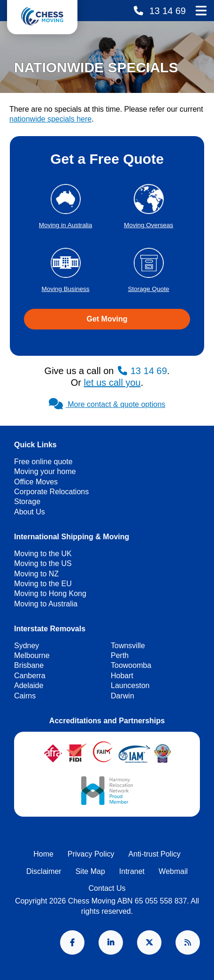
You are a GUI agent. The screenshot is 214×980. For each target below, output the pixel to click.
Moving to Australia (46, 604)
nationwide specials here (50, 119)
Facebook (72, 942)
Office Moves (36, 482)
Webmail (173, 871)
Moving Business (65, 289)
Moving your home (45, 471)
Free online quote (43, 462)
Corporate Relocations (51, 492)
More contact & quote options (107, 404)
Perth (120, 655)
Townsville (128, 646)
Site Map (90, 871)
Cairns (25, 696)
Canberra (30, 676)
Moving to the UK (43, 554)
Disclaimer (44, 871)
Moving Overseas (149, 225)
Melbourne (32, 655)
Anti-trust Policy (155, 854)
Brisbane (29, 665)
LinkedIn (111, 942)
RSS (188, 942)
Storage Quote (149, 289)
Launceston (130, 685)
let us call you (112, 383)
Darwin (122, 696)
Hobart (122, 676)
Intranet (132, 871)
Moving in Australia (65, 225)
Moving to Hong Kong (50, 593)
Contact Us (107, 888)
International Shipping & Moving (72, 537)
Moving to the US (43, 563)
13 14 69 (166, 11)
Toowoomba (131, 665)
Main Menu (201, 10)
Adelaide (29, 685)
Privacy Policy (91, 854)
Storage (27, 501)
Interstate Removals (50, 629)
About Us (30, 512)
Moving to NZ (36, 574)
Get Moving (107, 319)
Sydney (27, 646)
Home (43, 854)
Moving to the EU (43, 584)
